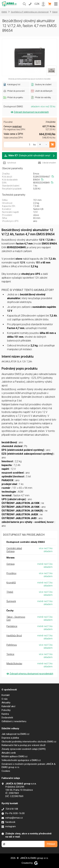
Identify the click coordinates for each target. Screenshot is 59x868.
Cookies (6, 771)
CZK (37, 4)
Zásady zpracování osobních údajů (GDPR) (24, 749)
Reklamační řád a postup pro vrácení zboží (23, 745)
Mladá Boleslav (14, 664)
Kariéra (5, 714)
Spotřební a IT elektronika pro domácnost (30, 12)
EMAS (4, 12)
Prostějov (11, 573)
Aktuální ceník (9, 753)
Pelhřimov (12, 645)
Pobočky (6, 710)
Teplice (10, 654)
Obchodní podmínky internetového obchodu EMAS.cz (29, 742)
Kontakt (6, 695)
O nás (5, 699)
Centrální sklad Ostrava (14, 550)
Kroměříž (11, 583)
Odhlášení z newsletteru (14, 721)
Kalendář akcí (8, 706)
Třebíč (10, 592)
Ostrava (10, 564)
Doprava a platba (10, 738)
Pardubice (12, 626)
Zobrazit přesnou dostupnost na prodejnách (30, 674)
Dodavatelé (7, 718)
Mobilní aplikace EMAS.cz (15, 756)
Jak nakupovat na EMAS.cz (15, 734)
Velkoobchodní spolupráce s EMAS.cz (21, 760)
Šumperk (11, 601)
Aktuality (6, 703)
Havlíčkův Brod (14, 636)
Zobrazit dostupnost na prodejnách (29, 112)
